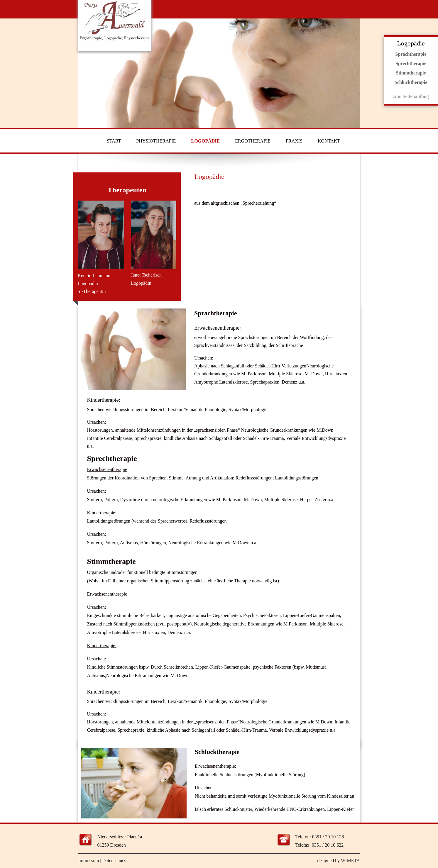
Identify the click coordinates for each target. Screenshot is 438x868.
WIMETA (350, 861)
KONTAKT (329, 141)
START (114, 141)
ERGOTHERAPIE (253, 141)
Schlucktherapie (411, 82)
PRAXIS (294, 141)
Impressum (89, 861)
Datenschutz (114, 861)
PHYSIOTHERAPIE (156, 141)
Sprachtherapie (411, 54)
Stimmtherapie (411, 73)
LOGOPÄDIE (205, 141)
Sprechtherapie (411, 63)
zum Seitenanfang (411, 96)
